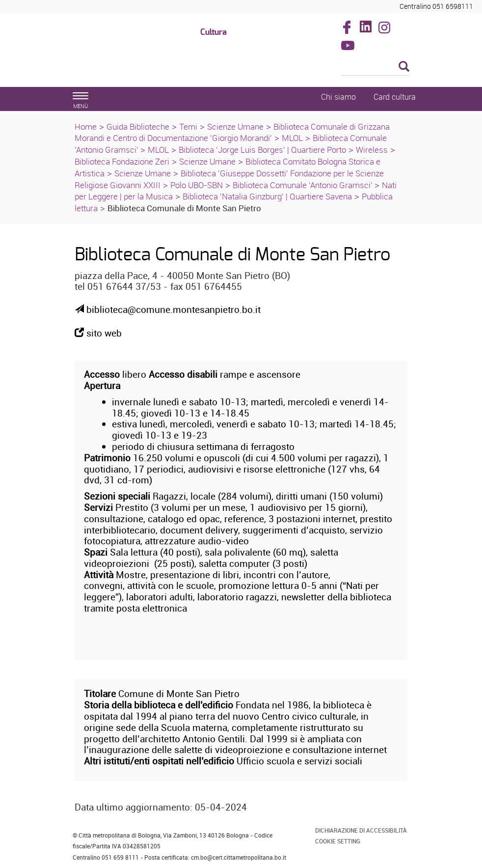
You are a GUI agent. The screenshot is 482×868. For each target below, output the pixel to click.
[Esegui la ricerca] (404, 67)
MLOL (292, 138)
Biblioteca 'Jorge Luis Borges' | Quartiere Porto (262, 150)
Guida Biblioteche (138, 126)
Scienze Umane (235, 126)
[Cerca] (375, 67)
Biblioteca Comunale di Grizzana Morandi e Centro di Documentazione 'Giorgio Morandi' (232, 132)
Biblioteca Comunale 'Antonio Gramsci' (304, 185)
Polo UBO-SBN (197, 185)
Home (86, 126)
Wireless (372, 150)
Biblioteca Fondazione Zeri (122, 161)
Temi (188, 126)
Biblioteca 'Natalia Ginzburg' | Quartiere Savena (267, 196)
